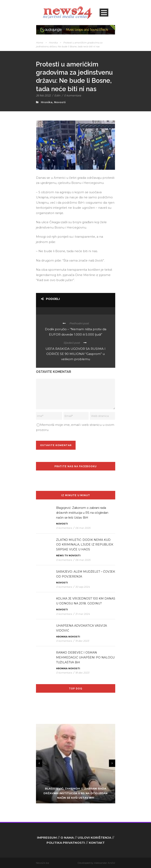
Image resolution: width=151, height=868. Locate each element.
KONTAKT (97, 843)
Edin (57, 95)
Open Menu (104, 13)
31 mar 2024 (83, 614)
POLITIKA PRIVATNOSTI (66, 843)
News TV (62, 555)
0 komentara (73, 95)
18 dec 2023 (82, 673)
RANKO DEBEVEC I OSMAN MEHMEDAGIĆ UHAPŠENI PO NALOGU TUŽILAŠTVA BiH (85, 657)
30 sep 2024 (83, 587)
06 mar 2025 (83, 528)
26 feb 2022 (43, 95)
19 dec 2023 (82, 641)
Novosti (60, 102)
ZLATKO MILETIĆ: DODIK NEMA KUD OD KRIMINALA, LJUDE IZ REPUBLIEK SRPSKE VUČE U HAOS (85, 545)
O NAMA (67, 838)
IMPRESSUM (47, 838)
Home (40, 43)
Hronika (53, 43)
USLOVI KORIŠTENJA (94, 838)
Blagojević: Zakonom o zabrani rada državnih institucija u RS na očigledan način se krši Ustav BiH (82, 513)
